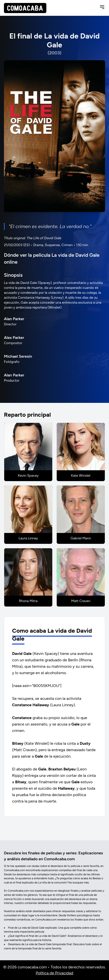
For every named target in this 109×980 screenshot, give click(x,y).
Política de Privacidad (54, 973)
